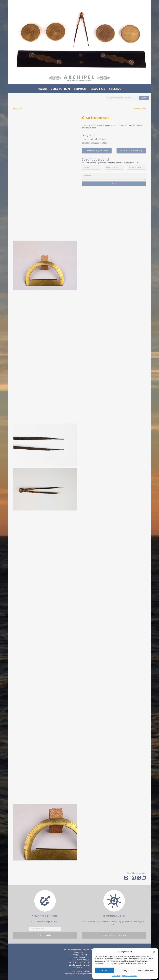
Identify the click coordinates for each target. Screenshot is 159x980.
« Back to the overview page (131, 151)
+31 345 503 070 (83, 962)
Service (80, 89)
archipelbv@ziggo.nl (82, 965)
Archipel (87, 971)
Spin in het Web (89, 974)
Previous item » (140, 109)
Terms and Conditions (130, 976)
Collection (60, 89)
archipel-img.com (80, 967)
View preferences (146, 970)
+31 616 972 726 (83, 960)
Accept (105, 970)
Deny (125, 970)
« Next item (18, 109)
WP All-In (76, 974)
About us (97, 89)
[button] (154, 952)
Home (42, 89)
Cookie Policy (116, 976)
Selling (115, 89)
